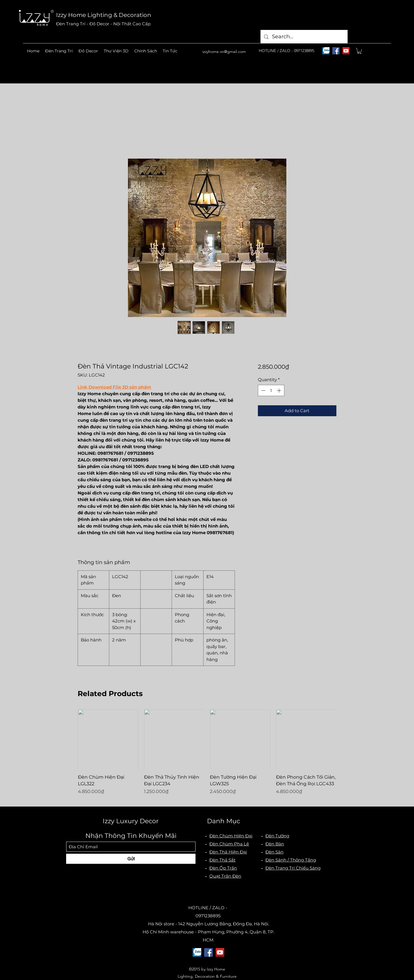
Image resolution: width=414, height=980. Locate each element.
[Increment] (280, 390)
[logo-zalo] (326, 51)
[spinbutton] (271, 390)
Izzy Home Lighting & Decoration (104, 15)
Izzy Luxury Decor (131, 821)
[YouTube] (346, 51)
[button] (59, 51)
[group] (207, 755)
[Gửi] (131, 859)
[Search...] (304, 37)
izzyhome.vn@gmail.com (224, 51)
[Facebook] (336, 51)
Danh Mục (224, 821)
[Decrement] (263, 390)
